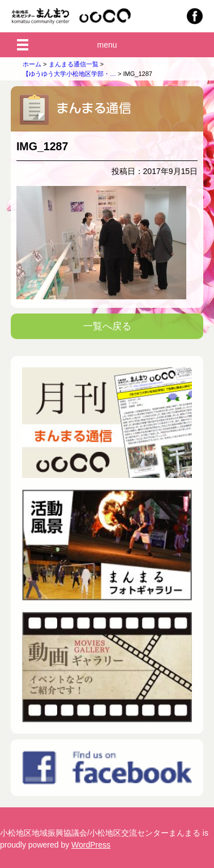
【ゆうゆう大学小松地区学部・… (69, 74)
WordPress (91, 845)
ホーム (32, 64)
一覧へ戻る (107, 326)
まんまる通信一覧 (74, 64)
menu (107, 45)
